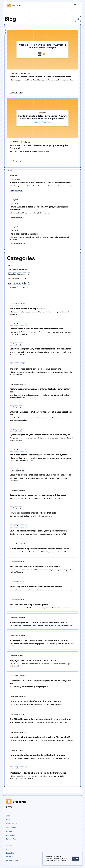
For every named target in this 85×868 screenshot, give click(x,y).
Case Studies (11, 824)
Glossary (10, 831)
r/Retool (10, 857)
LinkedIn (10, 853)
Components (12, 827)
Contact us (11, 835)
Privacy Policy (12, 839)
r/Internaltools (12, 861)
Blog (8, 820)
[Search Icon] (78, 19)
